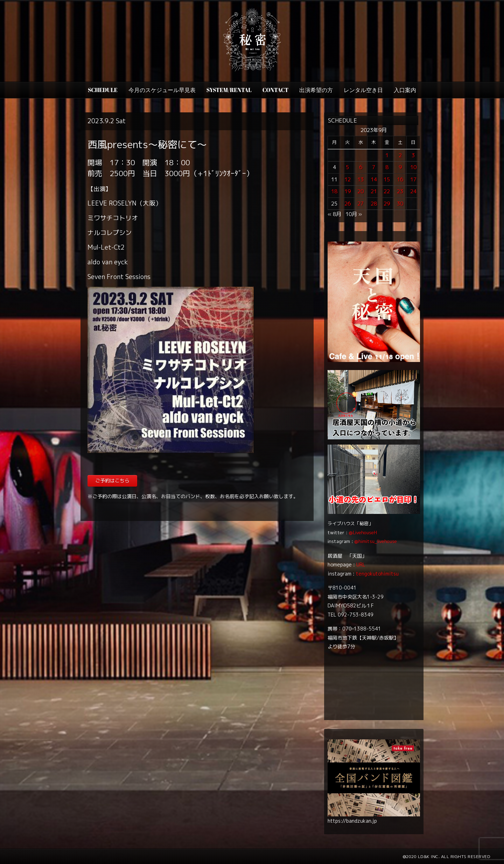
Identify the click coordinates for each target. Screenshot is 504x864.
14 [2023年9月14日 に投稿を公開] (374, 179)
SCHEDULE (103, 90)
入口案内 (405, 90)
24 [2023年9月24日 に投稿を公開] (413, 191)
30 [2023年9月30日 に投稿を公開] (400, 204)
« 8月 (334, 214)
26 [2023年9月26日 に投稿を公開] (348, 204)
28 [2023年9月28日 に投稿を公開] (374, 204)
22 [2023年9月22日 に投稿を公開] (387, 191)
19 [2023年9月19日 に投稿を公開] (348, 191)
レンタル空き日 (363, 90)
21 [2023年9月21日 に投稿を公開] (374, 191)
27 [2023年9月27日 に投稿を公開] (360, 204)
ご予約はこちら (112, 480)
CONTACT (275, 90)
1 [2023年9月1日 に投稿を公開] (387, 155)
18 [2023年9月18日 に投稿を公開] (334, 191)
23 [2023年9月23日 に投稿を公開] (400, 191)
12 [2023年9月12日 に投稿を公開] (348, 179)
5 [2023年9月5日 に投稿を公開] (347, 167)
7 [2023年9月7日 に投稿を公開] (374, 167)
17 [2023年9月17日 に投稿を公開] (413, 179)
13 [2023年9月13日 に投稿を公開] (360, 179)
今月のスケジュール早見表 (162, 90)
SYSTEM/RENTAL (229, 90)
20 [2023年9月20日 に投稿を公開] (360, 191)
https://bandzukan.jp (352, 821)
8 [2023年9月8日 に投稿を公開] (387, 167)
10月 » (354, 214)
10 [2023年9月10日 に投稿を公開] (413, 167)
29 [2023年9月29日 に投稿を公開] (387, 204)
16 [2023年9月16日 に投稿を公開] (400, 179)
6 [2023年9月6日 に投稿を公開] (361, 167)
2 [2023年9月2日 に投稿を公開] (400, 155)
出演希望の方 (316, 90)
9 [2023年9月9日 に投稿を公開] (400, 167)
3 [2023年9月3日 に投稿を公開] (413, 155)
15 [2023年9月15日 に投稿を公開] (387, 179)
